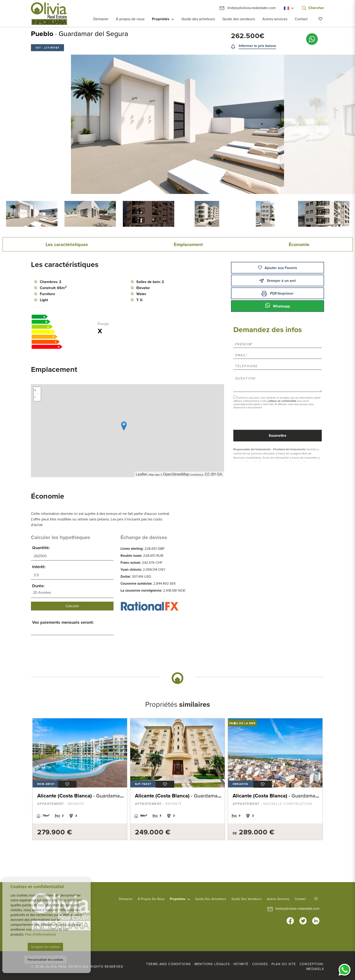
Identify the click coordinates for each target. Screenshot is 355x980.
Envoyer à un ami (277, 281)
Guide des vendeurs (239, 19)
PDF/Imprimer (278, 294)
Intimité (241, 964)
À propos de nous (130, 19)
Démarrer (101, 19)
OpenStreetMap (176, 474)
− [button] (35, 397)
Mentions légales (212, 964)
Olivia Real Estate (49, 14)
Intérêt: (39, 567)
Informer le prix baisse (257, 46)
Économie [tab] (299, 245)
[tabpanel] (80, 779)
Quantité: (41, 548)
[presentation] (258, 420)
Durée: (38, 586)
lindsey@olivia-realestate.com (248, 8)
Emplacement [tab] (188, 245)
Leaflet (141, 474)
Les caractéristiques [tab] (67, 245)
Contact (301, 19)
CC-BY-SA (213, 474)
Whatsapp (278, 306)
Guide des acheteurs (198, 19)
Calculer (72, 606)
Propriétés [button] (161, 19)
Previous (44, 124)
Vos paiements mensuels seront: (63, 622)
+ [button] (35, 390)
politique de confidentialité (283, 401)
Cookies (260, 964)
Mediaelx (315, 969)
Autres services (275, 19)
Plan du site (284, 964)
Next (311, 124)
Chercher (313, 8)
